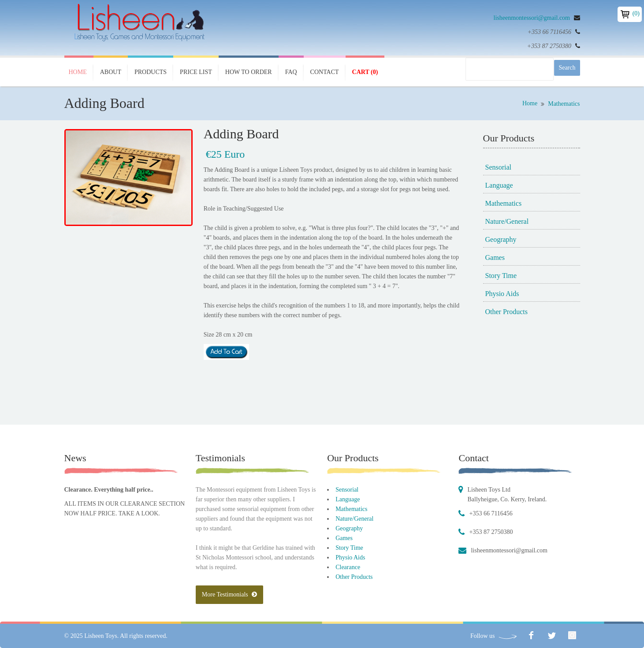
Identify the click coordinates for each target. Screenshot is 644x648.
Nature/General (507, 221)
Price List (196, 72)
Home (78, 72)
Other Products (506, 312)
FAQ (291, 72)
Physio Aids (502, 294)
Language (499, 185)
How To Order (249, 72)
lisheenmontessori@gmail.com (532, 18)
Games (495, 257)
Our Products (353, 458)
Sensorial (499, 167)
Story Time (501, 276)
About (111, 72)
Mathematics (564, 104)
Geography (501, 239)
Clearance (348, 567)
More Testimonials (229, 594)
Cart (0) (365, 72)
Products (151, 72)
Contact (325, 72)
